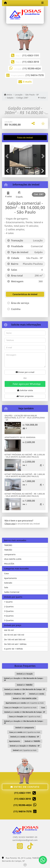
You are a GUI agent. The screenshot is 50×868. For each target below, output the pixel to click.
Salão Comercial (12, 592)
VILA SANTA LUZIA (13, 559)
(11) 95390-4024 (32, 69)
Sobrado (8, 583)
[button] (8, 156)
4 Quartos (9, 616)
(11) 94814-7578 (35, 75)
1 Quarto (8, 602)
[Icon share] (20, 846)
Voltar (42, 98)
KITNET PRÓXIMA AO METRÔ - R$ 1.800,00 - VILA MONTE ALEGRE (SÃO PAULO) (25, 475)
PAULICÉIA (9, 564)
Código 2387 (22, 98)
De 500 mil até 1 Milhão (15, 644)
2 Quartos (9, 606)
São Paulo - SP (32, 95)
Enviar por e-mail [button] (25, 372)
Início (8, 95)
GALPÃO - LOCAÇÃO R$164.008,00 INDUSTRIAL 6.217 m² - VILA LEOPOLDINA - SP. (25, 418)
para (25, 674)
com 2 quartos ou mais (25, 750)
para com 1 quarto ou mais (25, 717)
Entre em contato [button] (25, 787)
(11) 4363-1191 (31, 55)
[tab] (13, 138)
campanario (10, 554)
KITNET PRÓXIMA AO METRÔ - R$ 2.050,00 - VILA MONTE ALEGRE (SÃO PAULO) (25, 456)
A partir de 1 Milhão (14, 649)
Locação (19, 95)
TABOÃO (8, 545)
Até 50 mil (9, 630)
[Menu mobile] (5, 3)
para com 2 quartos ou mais (25, 703)
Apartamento (10, 578)
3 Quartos (9, 611)
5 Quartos (9, 620)
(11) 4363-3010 (31, 62)
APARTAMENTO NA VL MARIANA (20, 437)
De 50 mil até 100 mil (14, 635)
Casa (6, 573)
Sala (6, 587)
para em (24, 679)
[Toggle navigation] (42, 3)
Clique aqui (10, 524)
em (25, 685)
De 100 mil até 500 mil (15, 639)
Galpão (10, 98)
